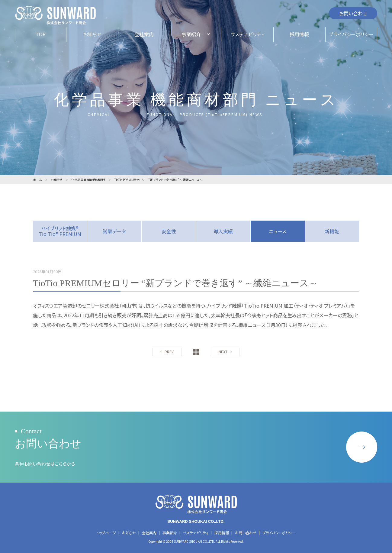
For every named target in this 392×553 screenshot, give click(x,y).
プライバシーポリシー (279, 533)
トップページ (106, 533)
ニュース (278, 231)
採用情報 (222, 533)
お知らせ (129, 533)
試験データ (114, 231)
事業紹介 (170, 533)
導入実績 (223, 231)
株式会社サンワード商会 (55, 15)
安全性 (169, 231)
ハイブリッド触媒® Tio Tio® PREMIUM (60, 231)
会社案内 (149, 533)
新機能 (332, 231)
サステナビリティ (196, 533)
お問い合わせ (353, 13)
